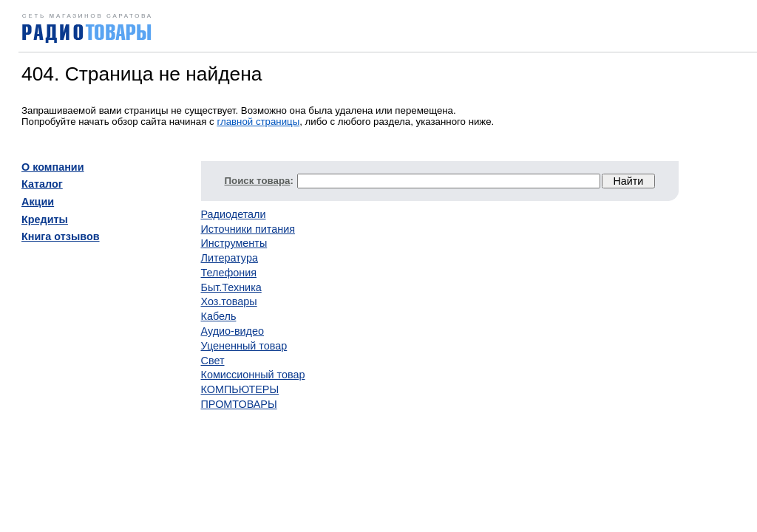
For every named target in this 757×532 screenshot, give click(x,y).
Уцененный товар (244, 346)
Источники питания (248, 229)
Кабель (219, 316)
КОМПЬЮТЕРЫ (240, 389)
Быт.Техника (231, 287)
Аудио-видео (232, 331)
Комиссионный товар (253, 375)
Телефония (229, 273)
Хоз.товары (229, 301)
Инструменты (234, 243)
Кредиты (45, 219)
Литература (230, 258)
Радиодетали (234, 214)
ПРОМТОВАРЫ (239, 404)
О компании (53, 167)
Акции (38, 202)
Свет (213, 361)
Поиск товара (258, 181)
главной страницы (258, 122)
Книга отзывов (61, 236)
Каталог (42, 184)
